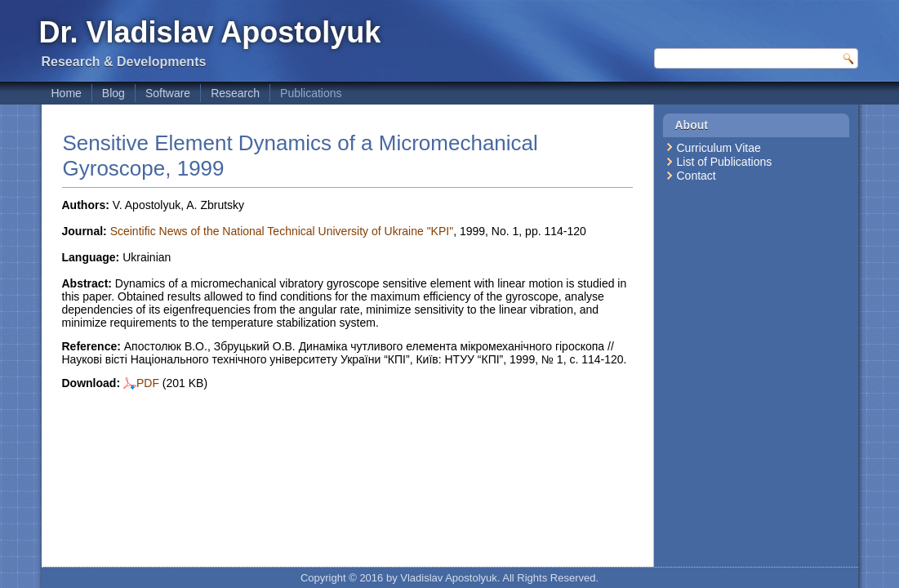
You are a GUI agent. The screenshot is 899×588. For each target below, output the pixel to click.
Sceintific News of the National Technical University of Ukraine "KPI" (282, 231)
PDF (141, 383)
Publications (311, 93)
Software (168, 93)
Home (67, 93)
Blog (113, 93)
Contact (697, 176)
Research (235, 93)
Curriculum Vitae (719, 148)
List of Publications (725, 162)
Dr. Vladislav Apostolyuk (210, 32)
